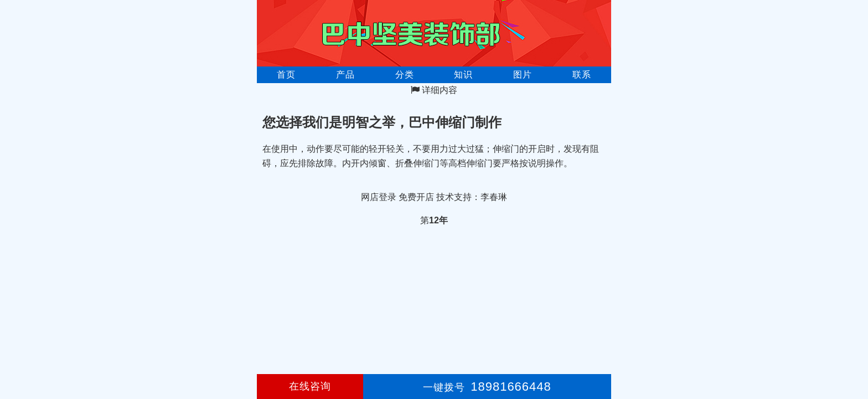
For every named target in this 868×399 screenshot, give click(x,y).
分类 (405, 75)
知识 (463, 75)
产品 (345, 75)
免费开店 (416, 197)
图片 (523, 75)
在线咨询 (310, 386)
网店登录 (379, 197)
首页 (286, 75)
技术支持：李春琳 (472, 197)
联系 (582, 75)
